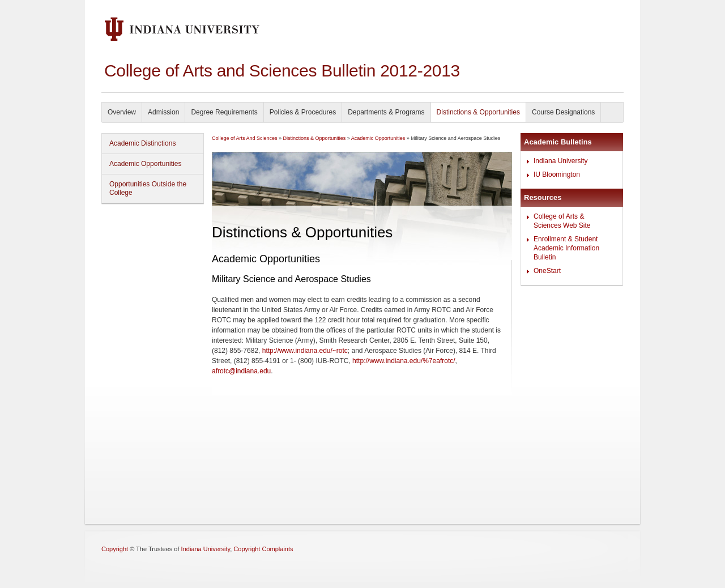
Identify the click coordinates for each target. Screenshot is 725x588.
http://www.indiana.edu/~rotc (305, 351)
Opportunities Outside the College (148, 188)
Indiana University (560, 161)
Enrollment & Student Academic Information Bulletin (566, 248)
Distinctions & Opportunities (478, 112)
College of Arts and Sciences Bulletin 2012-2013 (282, 71)
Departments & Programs (386, 112)
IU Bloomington (557, 174)
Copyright (115, 549)
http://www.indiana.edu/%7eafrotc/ (404, 361)
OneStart (547, 271)
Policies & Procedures (303, 112)
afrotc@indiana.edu (241, 371)
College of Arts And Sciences (245, 138)
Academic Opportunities (145, 164)
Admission (163, 112)
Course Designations (563, 112)
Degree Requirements (224, 112)
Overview (122, 112)
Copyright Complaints (263, 549)
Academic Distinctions (142, 143)
